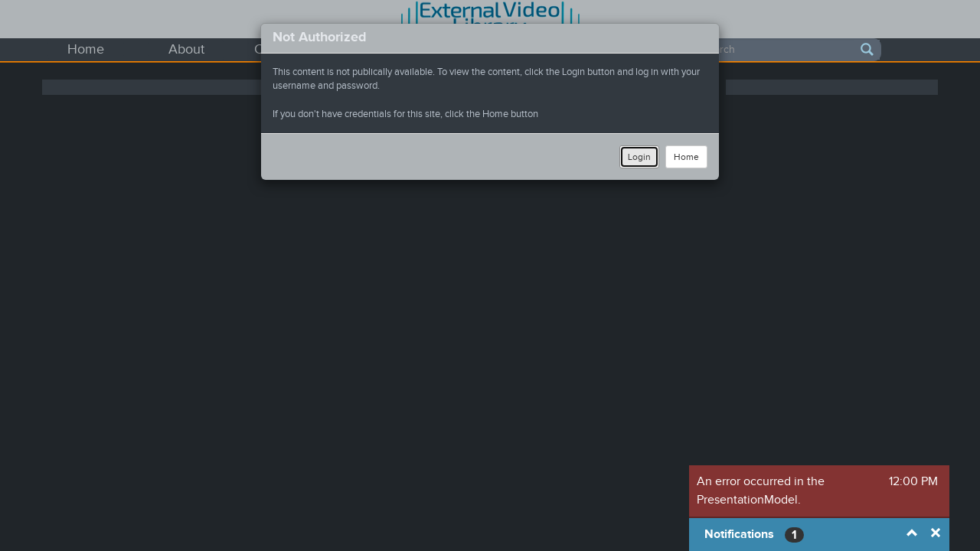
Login (639, 157)
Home (686, 157)
